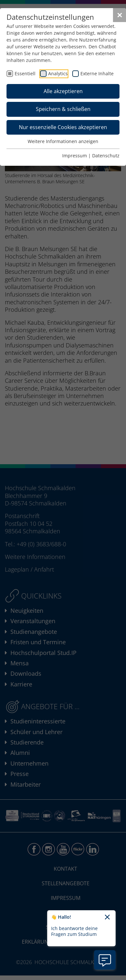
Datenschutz (106, 156)
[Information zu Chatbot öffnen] (105, 960)
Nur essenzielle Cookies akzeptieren (63, 127)
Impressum (75, 156)
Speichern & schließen (63, 109)
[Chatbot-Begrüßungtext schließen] (107, 917)
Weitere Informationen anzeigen (63, 141)
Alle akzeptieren (63, 91)
